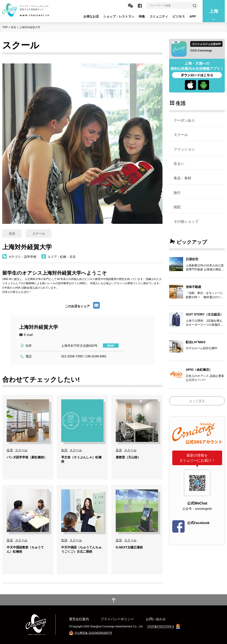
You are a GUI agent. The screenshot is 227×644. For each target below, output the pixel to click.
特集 (142, 16)
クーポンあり (184, 120)
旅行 (177, 193)
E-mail (28, 335)
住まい (179, 163)
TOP (5, 27)
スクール (181, 135)
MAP (111, 346)
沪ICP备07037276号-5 (161, 627)
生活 (13, 27)
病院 (177, 207)
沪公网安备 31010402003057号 (93, 633)
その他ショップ (186, 221)
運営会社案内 (79, 619)
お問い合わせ (156, 619)
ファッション (184, 149)
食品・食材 (182, 178)
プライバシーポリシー (117, 619)
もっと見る (197, 401)
